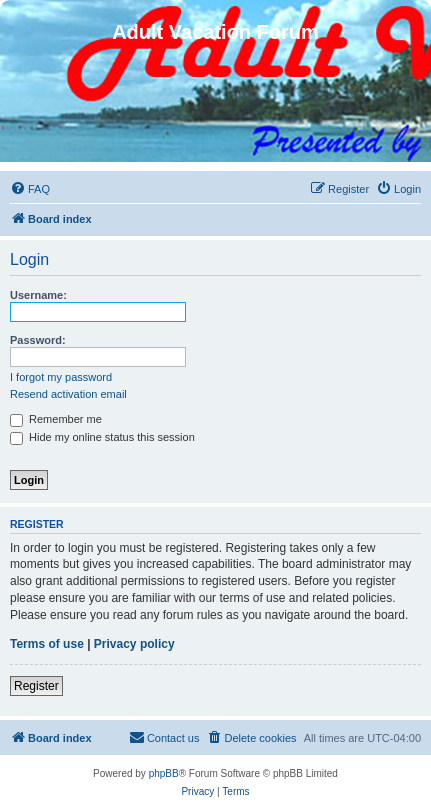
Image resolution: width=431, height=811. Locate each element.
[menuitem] (30, 189)
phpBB (164, 773)
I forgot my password (61, 377)
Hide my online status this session (102, 437)
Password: (38, 340)
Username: (38, 295)
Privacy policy (134, 644)
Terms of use (47, 644)
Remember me (56, 419)
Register (36, 686)
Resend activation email (68, 394)
